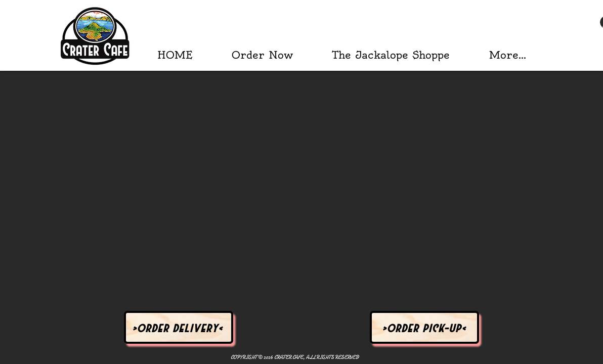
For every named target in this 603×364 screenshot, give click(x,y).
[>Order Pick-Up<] (424, 327)
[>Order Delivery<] (179, 327)
